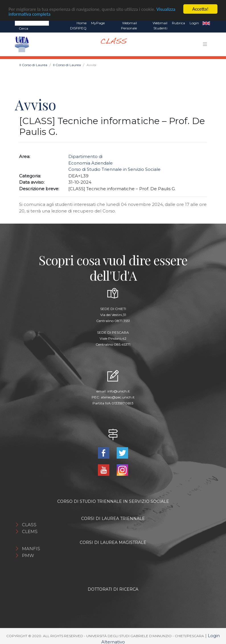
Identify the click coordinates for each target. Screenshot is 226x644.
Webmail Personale (129, 25)
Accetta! (201, 8)
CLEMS (30, 531)
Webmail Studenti (160, 25)
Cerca (23, 28)
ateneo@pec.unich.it (118, 397)
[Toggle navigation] (205, 44)
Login (194, 22)
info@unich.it (119, 391)
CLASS (29, 524)
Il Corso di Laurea (33, 64)
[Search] (32, 22)
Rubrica (178, 22)
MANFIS (31, 548)
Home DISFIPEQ (78, 25)
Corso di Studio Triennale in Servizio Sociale (114, 169)
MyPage (98, 22)
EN (206, 23)
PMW (28, 555)
